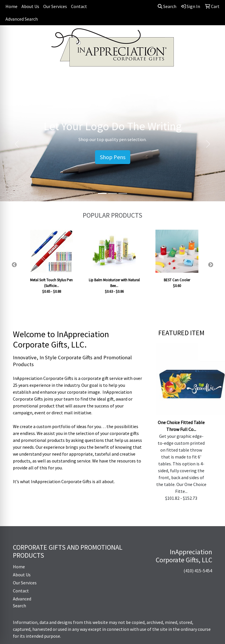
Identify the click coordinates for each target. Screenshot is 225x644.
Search (167, 6)
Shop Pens (113, 157)
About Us (30, 6)
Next (211, 265)
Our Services (55, 6)
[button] (17, 144)
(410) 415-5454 (198, 571)
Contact (79, 6)
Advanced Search (22, 19)
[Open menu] (214, 78)
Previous (14, 265)
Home (11, 6)
